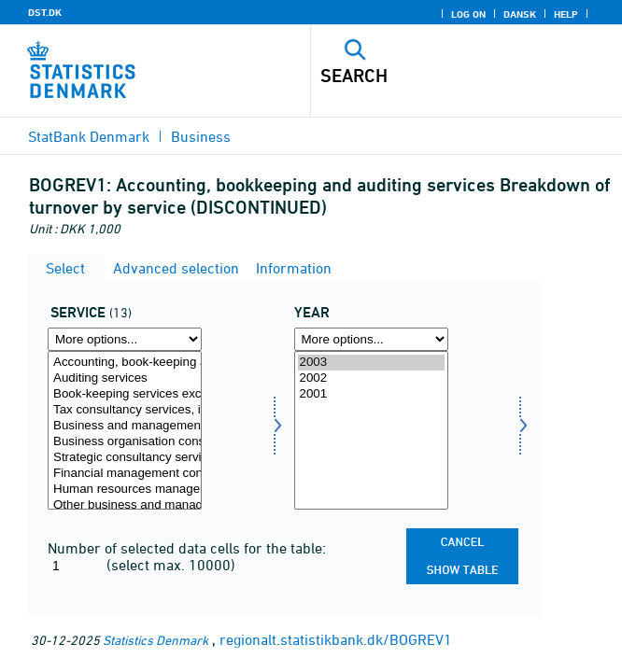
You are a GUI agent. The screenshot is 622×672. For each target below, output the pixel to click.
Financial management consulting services (125, 474)
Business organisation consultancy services (125, 442)
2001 (371, 394)
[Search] (436, 76)
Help (566, 14)
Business (201, 136)
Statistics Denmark (155, 640)
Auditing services (125, 378)
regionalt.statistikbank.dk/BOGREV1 (336, 639)
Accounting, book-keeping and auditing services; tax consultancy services (125, 363)
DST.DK (45, 12)
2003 (371, 363)
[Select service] (125, 430)
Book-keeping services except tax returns (125, 394)
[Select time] (371, 430)
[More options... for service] (125, 339)
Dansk (520, 14)
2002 (371, 378)
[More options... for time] (371, 339)
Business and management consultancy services (125, 426)
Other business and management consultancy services (125, 505)
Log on (468, 14)
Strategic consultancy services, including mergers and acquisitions (125, 458)
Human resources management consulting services (125, 490)
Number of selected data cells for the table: (187, 548)
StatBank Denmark (89, 136)
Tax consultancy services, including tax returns (125, 410)
